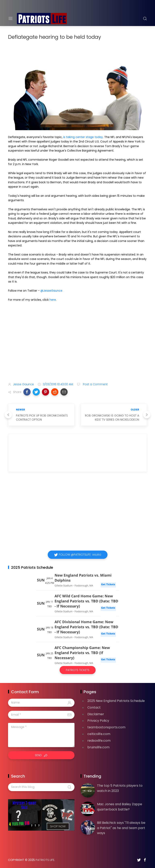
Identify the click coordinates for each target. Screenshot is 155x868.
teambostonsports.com (106, 727)
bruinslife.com (98, 747)
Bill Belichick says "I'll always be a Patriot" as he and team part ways (121, 828)
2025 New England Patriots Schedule (116, 701)
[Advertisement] (77, 347)
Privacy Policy (98, 721)
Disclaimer (96, 714)
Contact (94, 707)
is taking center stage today (83, 137)
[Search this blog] (41, 787)
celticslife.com (99, 734)
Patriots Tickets (78, 670)
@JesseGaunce (51, 291)
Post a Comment (95, 384)
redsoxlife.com (99, 741)
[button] (27, 392)
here (53, 300)
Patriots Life (45, 860)
